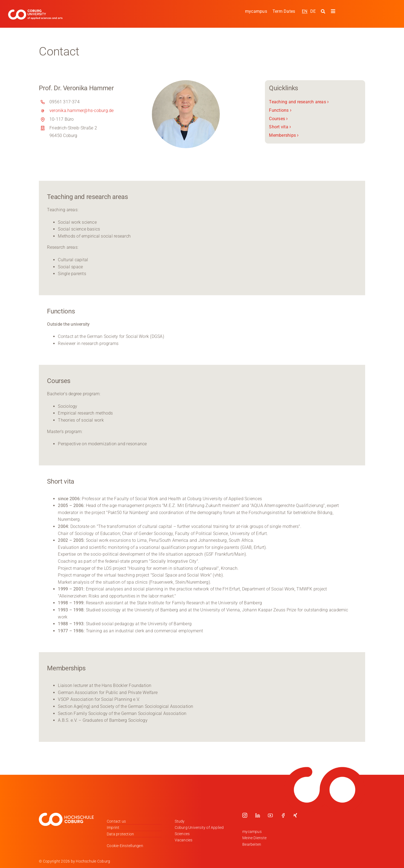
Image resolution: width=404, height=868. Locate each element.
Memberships (284, 135)
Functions (280, 110)
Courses (278, 118)
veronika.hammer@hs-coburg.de (82, 111)
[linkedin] (258, 815)
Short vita (280, 127)
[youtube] (270, 815)
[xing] (295, 815)
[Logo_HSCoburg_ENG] (35, 12)
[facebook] (283, 815)
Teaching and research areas (299, 102)
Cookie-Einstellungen (125, 846)
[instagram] (245, 815)
